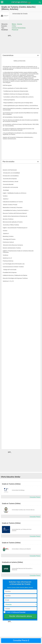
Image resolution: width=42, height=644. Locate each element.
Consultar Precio (35, 497)
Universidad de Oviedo (20, 14)
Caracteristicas (8, 55)
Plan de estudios (8, 162)
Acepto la (16, 612)
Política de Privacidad (19, 612)
